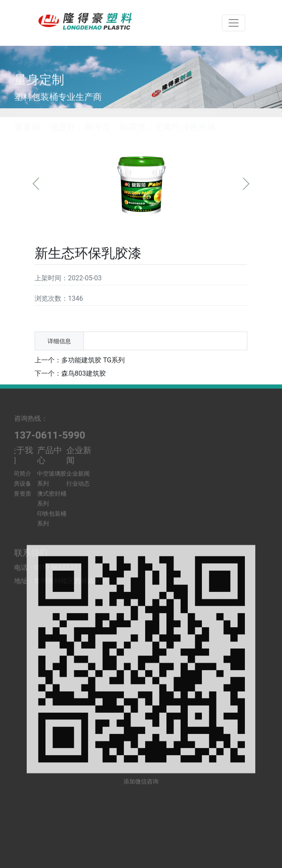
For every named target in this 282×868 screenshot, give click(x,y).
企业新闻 (78, 445)
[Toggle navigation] (234, 23)
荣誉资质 (20, 465)
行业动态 (78, 455)
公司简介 (20, 445)
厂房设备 (20, 455)
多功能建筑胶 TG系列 (93, 360)
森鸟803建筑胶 (84, 373)
